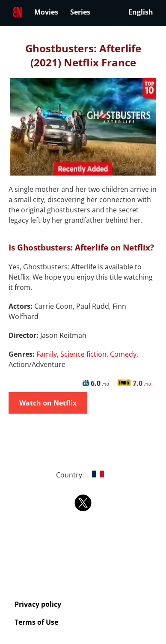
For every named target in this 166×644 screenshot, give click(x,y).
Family (47, 354)
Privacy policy (38, 604)
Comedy (123, 354)
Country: (83, 475)
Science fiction (83, 354)
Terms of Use (36, 622)
